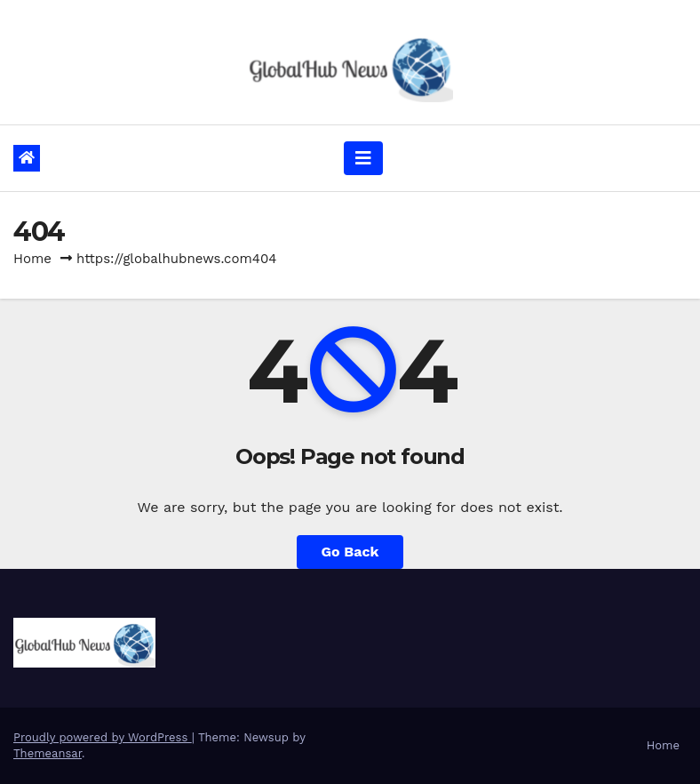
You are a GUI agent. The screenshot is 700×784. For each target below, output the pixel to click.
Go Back (350, 552)
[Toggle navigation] (363, 158)
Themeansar (48, 753)
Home (32, 259)
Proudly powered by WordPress (103, 737)
